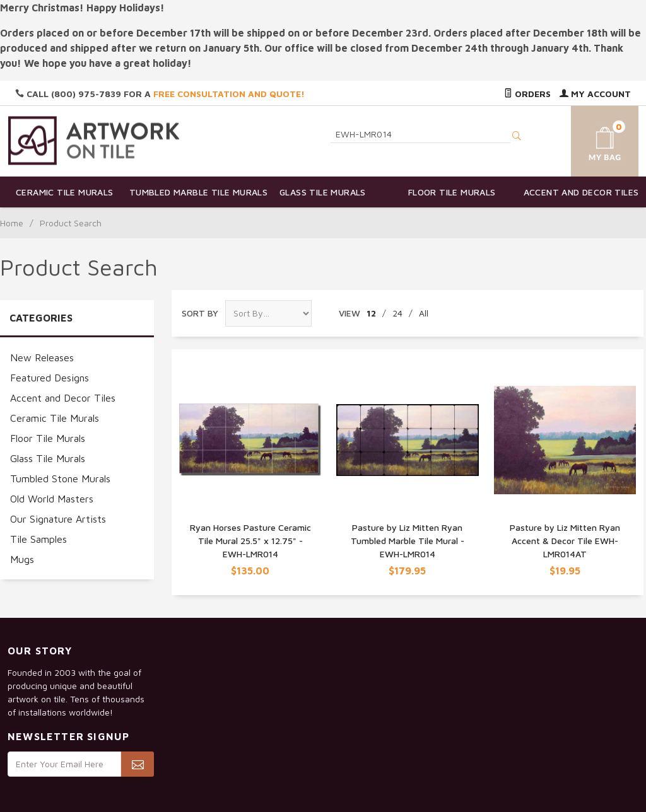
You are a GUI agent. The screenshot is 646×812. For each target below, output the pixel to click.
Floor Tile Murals (452, 192)
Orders (527, 94)
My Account (595, 94)
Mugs (22, 559)
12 (371, 313)
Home (12, 223)
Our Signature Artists (58, 519)
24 (397, 313)
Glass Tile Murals (323, 192)
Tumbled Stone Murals (60, 478)
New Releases (42, 357)
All (424, 313)
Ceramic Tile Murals (65, 192)
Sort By (200, 313)
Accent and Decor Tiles (581, 192)
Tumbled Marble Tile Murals (194, 192)
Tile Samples (38, 539)
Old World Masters (52, 499)
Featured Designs (50, 378)
